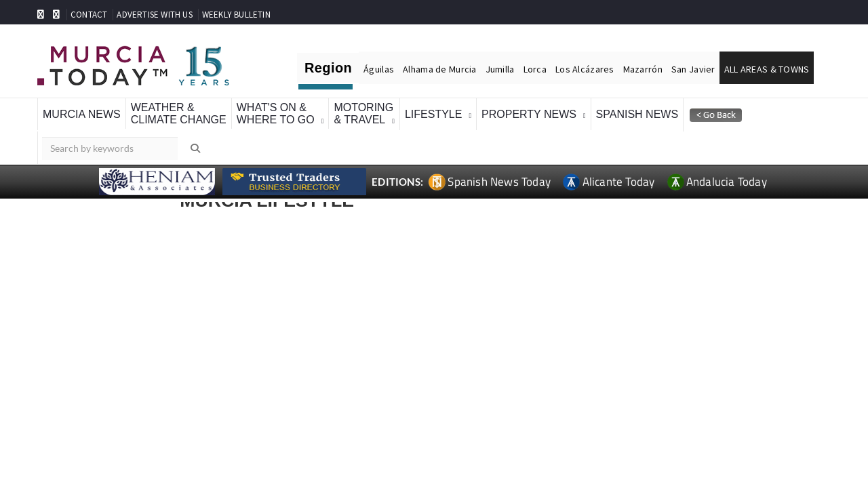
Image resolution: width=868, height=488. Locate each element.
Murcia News (82, 114)
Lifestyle (433, 114)
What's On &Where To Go (276, 114)
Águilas (379, 69)
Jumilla (500, 69)
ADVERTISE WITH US (154, 15)
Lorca (535, 69)
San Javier (693, 69)
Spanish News (637, 114)
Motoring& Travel (363, 114)
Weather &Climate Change (179, 114)
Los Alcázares (585, 69)
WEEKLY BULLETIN (236, 15)
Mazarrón (643, 69)
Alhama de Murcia (439, 69)
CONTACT (89, 15)
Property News (529, 114)
